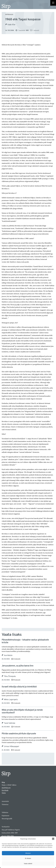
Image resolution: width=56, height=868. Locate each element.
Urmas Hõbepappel (11, 747)
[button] (53, 839)
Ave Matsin (8, 655)
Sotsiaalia (9, 14)
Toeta (4, 793)
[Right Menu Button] (53, 3)
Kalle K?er (11, 25)
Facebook (5, 790)
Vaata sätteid (28, 864)
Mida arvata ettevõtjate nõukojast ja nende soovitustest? (22, 711)
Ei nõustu (28, 858)
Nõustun (28, 853)
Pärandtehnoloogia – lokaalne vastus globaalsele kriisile (25, 641)
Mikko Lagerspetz (11, 700)
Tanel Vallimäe (10, 723)
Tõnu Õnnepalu (10, 676)
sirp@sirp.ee (6, 788)
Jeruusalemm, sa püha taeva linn (18, 666)
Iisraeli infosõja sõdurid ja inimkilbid (19, 687)
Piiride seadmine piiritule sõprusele (19, 734)
